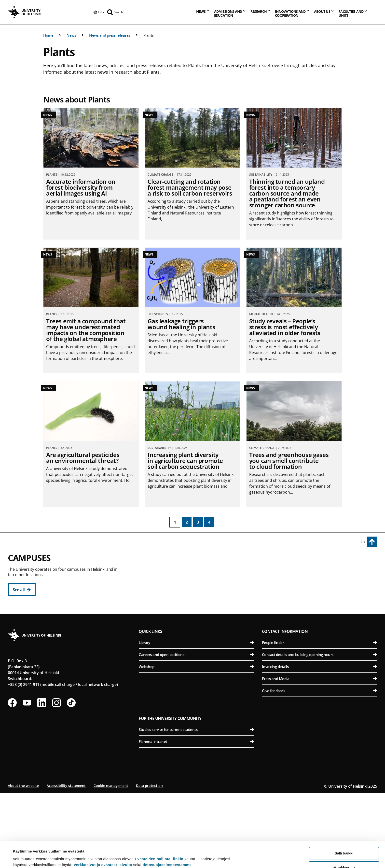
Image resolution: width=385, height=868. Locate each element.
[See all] (22, 590)
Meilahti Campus (281, 630)
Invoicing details (320, 741)
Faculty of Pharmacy (321, 596)
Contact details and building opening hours (320, 729)
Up (362, 542)
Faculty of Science (199, 665)
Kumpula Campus (161, 654)
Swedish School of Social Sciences (199, 632)
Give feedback (320, 766)
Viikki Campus (277, 561)
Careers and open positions (196, 729)
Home (48, 35)
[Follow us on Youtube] (27, 778)
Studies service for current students (196, 804)
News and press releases (110, 35)
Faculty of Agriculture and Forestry (321, 572)
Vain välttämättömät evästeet (344, 856)
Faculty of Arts (199, 572)
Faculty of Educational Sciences (199, 584)
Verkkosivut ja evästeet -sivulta (103, 839)
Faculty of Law (199, 596)
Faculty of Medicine (321, 641)
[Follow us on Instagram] (56, 778)
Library (196, 717)
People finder (320, 717)
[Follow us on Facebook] (12, 778)
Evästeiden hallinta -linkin (159, 833)
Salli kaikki (344, 827)
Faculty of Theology (199, 608)
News (71, 35)
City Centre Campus (163, 561)
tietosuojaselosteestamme (167, 839)
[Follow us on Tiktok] (71, 778)
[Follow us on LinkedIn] (42, 778)
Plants (149, 35)
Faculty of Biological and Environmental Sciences (321, 584)
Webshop (196, 741)
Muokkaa (344, 842)
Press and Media (320, 754)
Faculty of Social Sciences (199, 620)
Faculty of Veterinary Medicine (321, 608)
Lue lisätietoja (25, 852)
